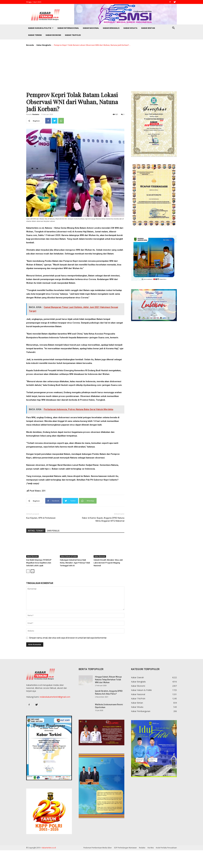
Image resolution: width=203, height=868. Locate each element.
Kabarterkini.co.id (49, 848)
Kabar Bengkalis (111, 28)
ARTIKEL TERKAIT (36, 531)
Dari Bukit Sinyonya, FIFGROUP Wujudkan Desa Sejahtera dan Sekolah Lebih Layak (39, 563)
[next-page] (32, 571)
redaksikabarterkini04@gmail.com (55, 697)
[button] (173, 28)
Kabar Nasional (91, 28)
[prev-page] (28, 571)
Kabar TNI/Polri (73, 35)
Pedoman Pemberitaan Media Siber (98, 848)
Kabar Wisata (130, 28)
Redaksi (36, 114)
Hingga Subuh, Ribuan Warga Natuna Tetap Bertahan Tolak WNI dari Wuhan (108, 680)
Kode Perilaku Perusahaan (166, 848)
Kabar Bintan (148, 28)
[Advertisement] (101, 70)
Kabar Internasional (68, 28)
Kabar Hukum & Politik (41, 28)
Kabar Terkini (35, 35)
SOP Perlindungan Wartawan (125, 848)
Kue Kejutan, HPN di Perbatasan (41, 518)
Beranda (30, 45)
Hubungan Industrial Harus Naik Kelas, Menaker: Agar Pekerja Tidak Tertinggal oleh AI (75, 563)
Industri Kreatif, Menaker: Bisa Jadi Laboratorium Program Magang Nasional (108, 563)
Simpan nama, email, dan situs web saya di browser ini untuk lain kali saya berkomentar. (68, 638)
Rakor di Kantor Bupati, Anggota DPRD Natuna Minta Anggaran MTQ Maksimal (103, 519)
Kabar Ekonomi (53, 35)
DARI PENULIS (53, 531)
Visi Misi (151, 848)
